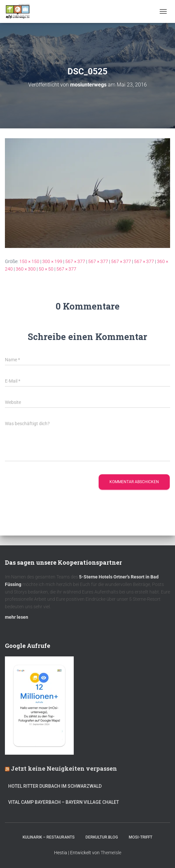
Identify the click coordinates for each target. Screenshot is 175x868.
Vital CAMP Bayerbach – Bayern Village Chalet (64, 802)
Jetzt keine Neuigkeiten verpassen (64, 768)
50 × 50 (46, 269)
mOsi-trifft (141, 837)
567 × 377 (75, 261)
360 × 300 (26, 269)
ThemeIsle (111, 853)
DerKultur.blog (102, 837)
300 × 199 (52, 261)
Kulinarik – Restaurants (49, 837)
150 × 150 (29, 261)
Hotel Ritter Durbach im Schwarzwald (55, 786)
